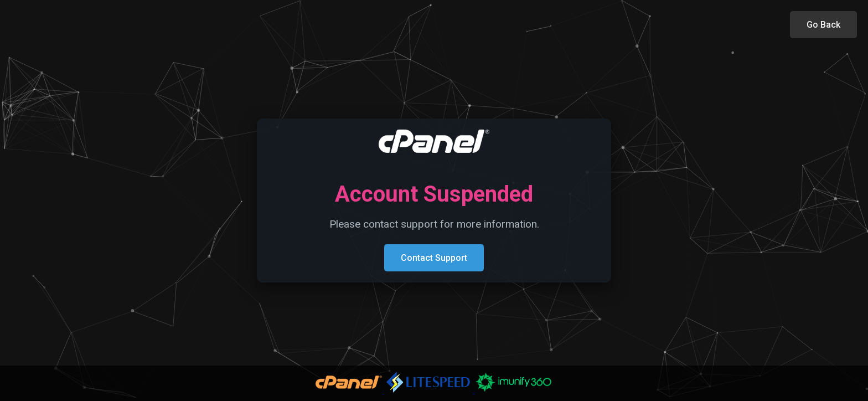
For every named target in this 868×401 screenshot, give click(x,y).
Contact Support (434, 258)
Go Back (823, 25)
